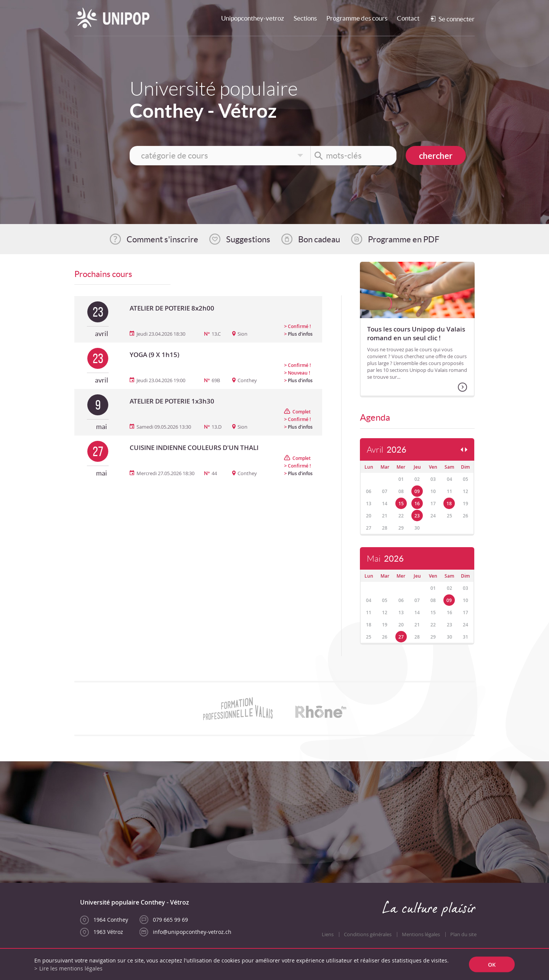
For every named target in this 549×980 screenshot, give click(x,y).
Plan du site (463, 934)
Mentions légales (421, 934)
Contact (408, 18)
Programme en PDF (404, 239)
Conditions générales (368, 934)
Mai (385, 559)
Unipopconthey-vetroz (253, 18)
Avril (387, 450)
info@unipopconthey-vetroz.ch (192, 932)
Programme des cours (357, 18)
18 (449, 504)
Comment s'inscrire (162, 239)
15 (401, 504)
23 (417, 516)
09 (417, 491)
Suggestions (248, 239)
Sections (305, 18)
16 (417, 504)
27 (401, 637)
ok (492, 965)
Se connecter (457, 19)
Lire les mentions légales (71, 968)
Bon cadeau (319, 239)
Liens (328, 934)
